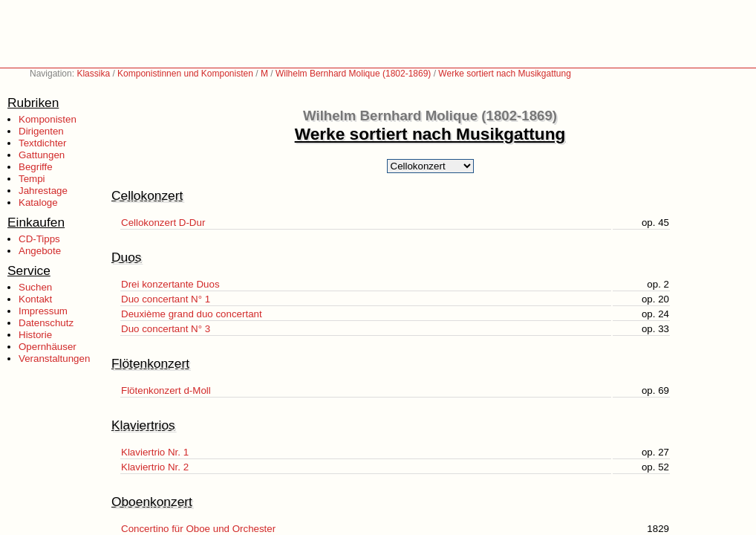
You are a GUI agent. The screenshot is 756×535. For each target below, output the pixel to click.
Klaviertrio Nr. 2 (155, 467)
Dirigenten (41, 131)
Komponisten (48, 119)
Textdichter (42, 143)
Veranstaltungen (54, 359)
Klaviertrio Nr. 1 (155, 452)
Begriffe (36, 167)
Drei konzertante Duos (170, 284)
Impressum (43, 311)
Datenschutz (46, 323)
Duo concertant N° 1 (166, 299)
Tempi (32, 179)
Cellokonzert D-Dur (163, 223)
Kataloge (38, 202)
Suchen (35, 287)
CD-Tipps (39, 239)
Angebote (40, 251)
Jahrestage (43, 191)
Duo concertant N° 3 (166, 329)
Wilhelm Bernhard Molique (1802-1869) (353, 74)
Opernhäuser (48, 347)
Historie (35, 335)
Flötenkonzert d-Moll (166, 390)
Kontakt (35, 299)
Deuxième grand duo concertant (192, 314)
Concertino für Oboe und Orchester (198, 529)
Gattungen (42, 155)
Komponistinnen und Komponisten (185, 74)
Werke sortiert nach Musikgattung (505, 74)
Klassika (93, 74)
